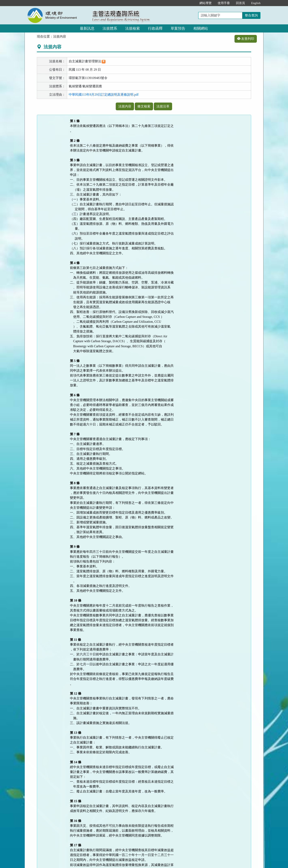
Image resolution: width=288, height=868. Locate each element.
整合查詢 (251, 15)
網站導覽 (206, 3)
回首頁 (240, 3)
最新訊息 (87, 28)
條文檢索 (144, 106)
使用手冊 (224, 3)
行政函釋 (155, 28)
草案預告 (178, 28)
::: (192, 3)
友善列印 (246, 39)
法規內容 (125, 106)
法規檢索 (133, 28)
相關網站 (201, 28)
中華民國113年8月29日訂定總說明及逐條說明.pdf (104, 95)
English (256, 3)
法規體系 (110, 28)
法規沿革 (163, 106)
